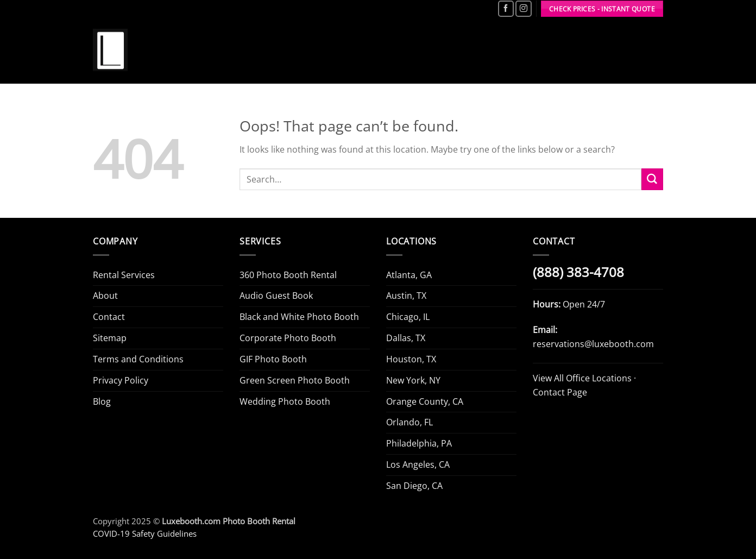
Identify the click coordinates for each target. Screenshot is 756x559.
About (105, 296)
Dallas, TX (406, 338)
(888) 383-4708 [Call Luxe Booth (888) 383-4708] (578, 272)
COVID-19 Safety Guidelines (145, 533)
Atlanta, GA (409, 275)
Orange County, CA (425, 401)
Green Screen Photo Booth (295, 380)
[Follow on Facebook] (506, 9)
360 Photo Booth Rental (288, 275)
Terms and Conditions (138, 359)
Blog (102, 401)
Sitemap (110, 338)
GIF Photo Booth (273, 359)
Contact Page (560, 392)
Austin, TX (406, 296)
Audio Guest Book (276, 296)
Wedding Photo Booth (285, 401)
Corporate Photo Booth (288, 338)
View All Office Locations (582, 378)
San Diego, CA (414, 486)
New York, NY (413, 380)
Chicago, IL (408, 317)
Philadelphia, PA (419, 443)
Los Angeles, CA (418, 464)
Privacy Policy (121, 380)
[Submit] (652, 179)
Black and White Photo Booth (299, 317)
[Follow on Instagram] (523, 9)
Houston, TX (411, 359)
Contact (109, 317)
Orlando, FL (409, 422)
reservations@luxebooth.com (593, 344)
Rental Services (124, 275)
